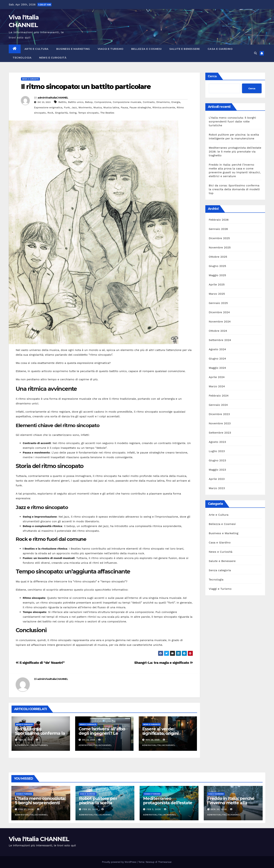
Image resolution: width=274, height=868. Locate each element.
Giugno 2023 (217, 460)
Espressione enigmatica (48, 107)
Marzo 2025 (217, 294)
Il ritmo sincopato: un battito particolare (86, 87)
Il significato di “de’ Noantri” (40, 663)
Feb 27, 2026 (26, 809)
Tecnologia (22, 58)
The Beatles (107, 113)
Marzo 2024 (217, 386)
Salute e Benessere (185, 49)
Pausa (124, 107)
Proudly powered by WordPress (120, 862)
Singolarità (61, 113)
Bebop (89, 102)
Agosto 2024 (217, 349)
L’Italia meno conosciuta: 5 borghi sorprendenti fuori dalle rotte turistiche (232, 121)
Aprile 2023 (217, 479)
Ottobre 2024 (218, 331)
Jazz (74, 107)
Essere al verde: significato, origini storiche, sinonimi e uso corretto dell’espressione (168, 735)
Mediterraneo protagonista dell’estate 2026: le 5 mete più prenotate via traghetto (235, 152)
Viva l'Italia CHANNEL (39, 839)
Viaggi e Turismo (111, 49)
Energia (176, 102)
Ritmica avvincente (164, 107)
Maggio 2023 (217, 470)
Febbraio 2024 (219, 396)
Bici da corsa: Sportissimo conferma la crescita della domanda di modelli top (40, 735)
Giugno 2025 (217, 266)
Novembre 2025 (220, 247)
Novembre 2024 (220, 322)
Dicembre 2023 (219, 414)
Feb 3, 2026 (154, 809)
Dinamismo (163, 102)
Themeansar (165, 862)
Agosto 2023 (217, 442)
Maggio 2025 (217, 275)
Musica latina (111, 107)
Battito (62, 102)
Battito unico (76, 102)
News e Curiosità (53, 58)
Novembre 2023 (220, 423)
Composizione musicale (127, 102)
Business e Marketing (73, 49)
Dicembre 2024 (219, 312)
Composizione (103, 102)
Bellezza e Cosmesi (146, 49)
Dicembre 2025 (219, 238)
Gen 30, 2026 (219, 809)
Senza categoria (220, 570)
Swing (73, 113)
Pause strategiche (140, 107)
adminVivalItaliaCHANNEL (53, 98)
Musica (97, 107)
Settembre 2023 (220, 433)
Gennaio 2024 (218, 405)
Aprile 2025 (217, 284)
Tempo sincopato (88, 113)
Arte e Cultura (37, 49)
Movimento (85, 107)
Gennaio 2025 (218, 303)
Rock (50, 113)
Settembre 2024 (220, 340)
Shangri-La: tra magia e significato (164, 663)
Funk (67, 107)
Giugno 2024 (217, 359)
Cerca (212, 76)
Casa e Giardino (220, 49)
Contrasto (149, 102)
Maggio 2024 (217, 368)
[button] (255, 53)
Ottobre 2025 (218, 257)
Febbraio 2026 (219, 220)
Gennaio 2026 (218, 229)
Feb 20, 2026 (90, 809)
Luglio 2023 (217, 451)
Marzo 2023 (217, 488)
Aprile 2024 (217, 377)
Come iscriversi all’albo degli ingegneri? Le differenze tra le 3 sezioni (102, 735)
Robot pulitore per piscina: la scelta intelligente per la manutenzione (98, 805)
